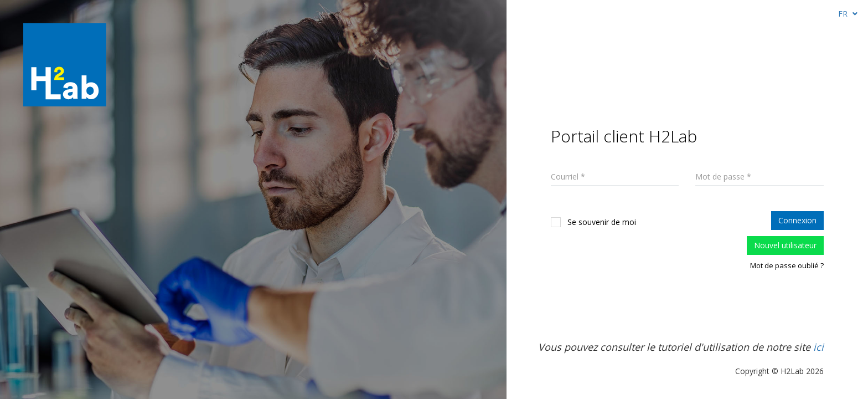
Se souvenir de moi (593, 222)
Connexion (797, 220)
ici (818, 347)
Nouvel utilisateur (785, 245)
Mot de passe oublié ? (787, 265)
